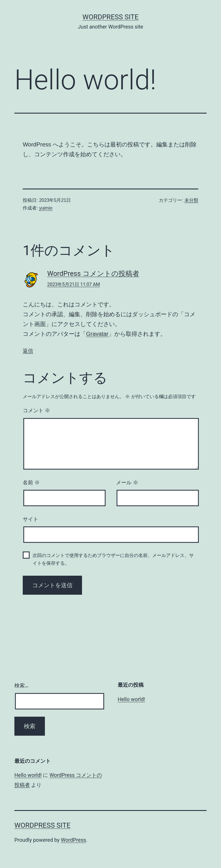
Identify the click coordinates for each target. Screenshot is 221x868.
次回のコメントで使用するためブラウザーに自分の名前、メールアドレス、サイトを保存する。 (113, 559)
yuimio (46, 208)
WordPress (74, 840)
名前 (31, 483)
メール (127, 483)
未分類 (191, 200)
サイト (31, 519)
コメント (36, 411)
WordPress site (111, 17)
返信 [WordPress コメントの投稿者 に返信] (28, 351)
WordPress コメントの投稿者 (93, 274)
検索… (21, 685)
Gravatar (97, 334)
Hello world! (131, 699)
